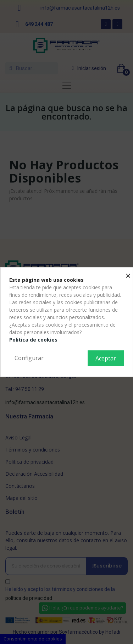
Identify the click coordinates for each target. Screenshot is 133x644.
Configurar (29, 358)
